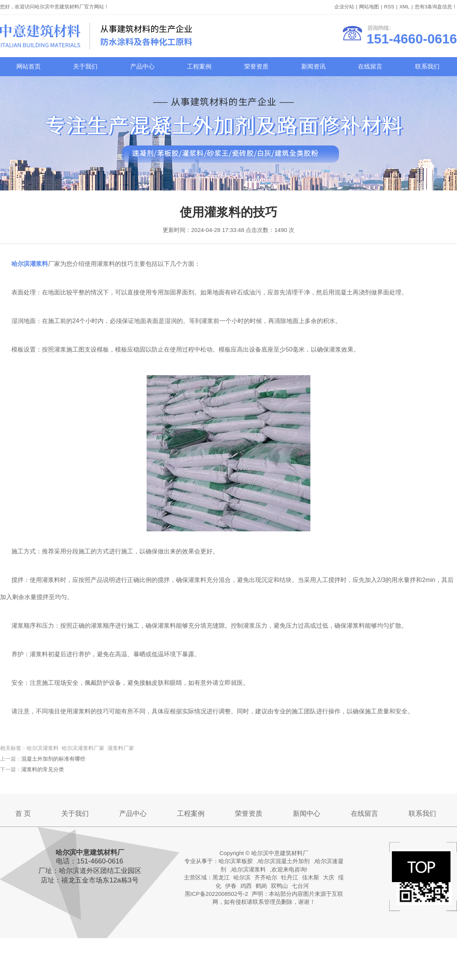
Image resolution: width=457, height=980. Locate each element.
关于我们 (85, 66)
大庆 (329, 877)
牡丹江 (290, 877)
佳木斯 (311, 877)
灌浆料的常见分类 (43, 769)
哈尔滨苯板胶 (236, 861)
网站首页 (29, 66)
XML (405, 7)
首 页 (23, 814)
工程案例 (199, 66)
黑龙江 (221, 877)
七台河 (300, 886)
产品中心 (142, 66)
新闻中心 (307, 814)
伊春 (231, 886)
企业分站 (344, 7)
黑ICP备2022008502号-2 (217, 894)
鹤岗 (261, 886)
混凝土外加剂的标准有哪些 (53, 759)
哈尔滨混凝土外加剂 (284, 861)
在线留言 (370, 66)
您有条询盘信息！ (436, 7)
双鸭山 (279, 886)
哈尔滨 (242, 877)
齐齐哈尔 (266, 877)
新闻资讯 (313, 66)
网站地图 (369, 7)
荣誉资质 (256, 66)
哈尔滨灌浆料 (249, 869)
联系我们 (427, 66)
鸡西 (246, 886)
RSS (389, 7)
